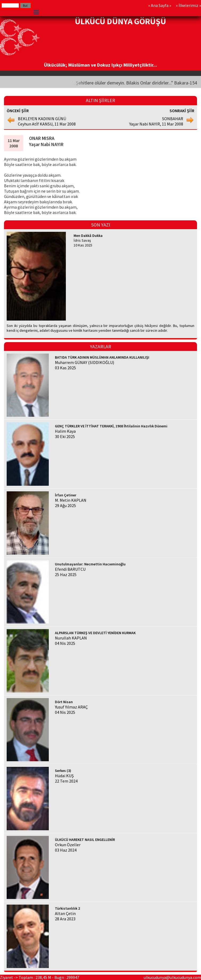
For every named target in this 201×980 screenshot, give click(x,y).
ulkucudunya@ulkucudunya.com (172, 977)
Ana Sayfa (160, 5)
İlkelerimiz (188, 5)
